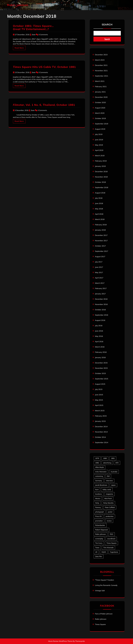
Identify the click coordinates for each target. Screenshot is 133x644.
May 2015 (99, 400)
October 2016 (100, 310)
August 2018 (100, 193)
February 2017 (101, 288)
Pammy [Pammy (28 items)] (98, 507)
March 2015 (100, 411)
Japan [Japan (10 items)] (113, 485)
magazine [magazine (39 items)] (110, 494)
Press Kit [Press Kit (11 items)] (98, 516)
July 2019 (99, 134)
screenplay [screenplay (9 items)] (99, 539)
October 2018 (100, 182)
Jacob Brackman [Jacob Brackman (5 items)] (101, 485)
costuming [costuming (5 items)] (99, 476)
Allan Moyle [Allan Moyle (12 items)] (100, 467)
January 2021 (100, 92)
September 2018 (102, 187)
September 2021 (102, 76)
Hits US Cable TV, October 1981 (44, 67)
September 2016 (102, 315)
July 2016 (99, 326)
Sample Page (47, 5)
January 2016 (100, 357)
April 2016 (99, 341)
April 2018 (99, 214)
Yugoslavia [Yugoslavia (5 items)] (114, 552)
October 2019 (100, 118)
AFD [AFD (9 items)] (117, 463)
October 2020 (100, 102)
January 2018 (100, 230)
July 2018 (99, 198)
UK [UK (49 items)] (96, 552)
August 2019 (100, 129)
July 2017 (99, 262)
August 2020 (100, 108)
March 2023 (100, 60)
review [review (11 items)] (109, 521)
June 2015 (99, 395)
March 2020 (100, 113)
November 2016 (101, 304)
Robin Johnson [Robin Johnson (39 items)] (101, 534)
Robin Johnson (18, 5)
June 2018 (99, 203)
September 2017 (102, 251)
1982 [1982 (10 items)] (97, 463)
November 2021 (101, 71)
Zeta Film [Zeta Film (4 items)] (99, 557)
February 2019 (101, 161)
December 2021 (101, 65)
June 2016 (99, 331)
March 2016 (100, 347)
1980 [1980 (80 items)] (105, 458)
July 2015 (99, 389)
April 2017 (99, 278)
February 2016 (101, 352)
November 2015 (101, 368)
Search (107, 24)
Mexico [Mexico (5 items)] (98, 498)
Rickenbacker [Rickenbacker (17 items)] (100, 525)
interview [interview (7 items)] (109, 481)
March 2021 (100, 81)
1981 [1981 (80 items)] (113, 458)
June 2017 (99, 267)
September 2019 (102, 124)
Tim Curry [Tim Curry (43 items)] (99, 543)
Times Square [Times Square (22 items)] (111, 543)
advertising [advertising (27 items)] (107, 463)
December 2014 (101, 426)
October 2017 (100, 246)
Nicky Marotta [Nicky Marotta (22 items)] (108, 503)
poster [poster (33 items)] (110, 512)
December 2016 (101, 299)
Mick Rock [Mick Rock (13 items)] (108, 498)
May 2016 (99, 336)
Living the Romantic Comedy (106, 585)
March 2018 (100, 219)
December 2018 (101, 171)
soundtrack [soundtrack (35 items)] (111, 539)
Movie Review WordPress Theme (60, 641)
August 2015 (100, 384)
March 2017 (100, 283)
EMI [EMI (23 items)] (108, 476)
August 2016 (100, 320)
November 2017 (101, 241)
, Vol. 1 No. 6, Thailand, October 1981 (44, 105)
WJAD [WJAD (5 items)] (104, 552)
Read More (19, 48)
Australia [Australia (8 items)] (114, 472)
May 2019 (99, 145)
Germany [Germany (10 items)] (99, 481)
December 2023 (101, 55)
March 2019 (100, 156)
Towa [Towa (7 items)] (97, 548)
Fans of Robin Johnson (104, 614)
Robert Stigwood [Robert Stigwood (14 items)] (101, 530)
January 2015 (100, 421)
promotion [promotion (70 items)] (99, 521)
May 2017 (99, 272)
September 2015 (102, 379)
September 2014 (102, 442)
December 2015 (101, 363)
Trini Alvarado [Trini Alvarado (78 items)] (108, 548)
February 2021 (101, 86)
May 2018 (99, 209)
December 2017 (101, 235)
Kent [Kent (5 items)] (97, 490)
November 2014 (101, 432)
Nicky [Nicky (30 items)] (97, 503)
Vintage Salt (100, 591)
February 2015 (101, 416)
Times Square (100, 624)
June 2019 (99, 140)
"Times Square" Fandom (105, 580)
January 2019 (100, 166)
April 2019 (99, 150)
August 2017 (100, 256)
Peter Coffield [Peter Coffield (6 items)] (110, 507)
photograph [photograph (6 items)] (100, 512)
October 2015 (100, 373)
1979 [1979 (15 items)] (97, 458)
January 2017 (100, 294)
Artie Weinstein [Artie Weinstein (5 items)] (101, 472)
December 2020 (101, 97)
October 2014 (100, 437)
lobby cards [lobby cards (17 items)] (107, 490)
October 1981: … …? (33, 27)
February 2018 (101, 225)
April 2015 (99, 405)
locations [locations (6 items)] (99, 494)
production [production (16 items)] (110, 516)
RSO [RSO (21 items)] (111, 534)
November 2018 (101, 177)
